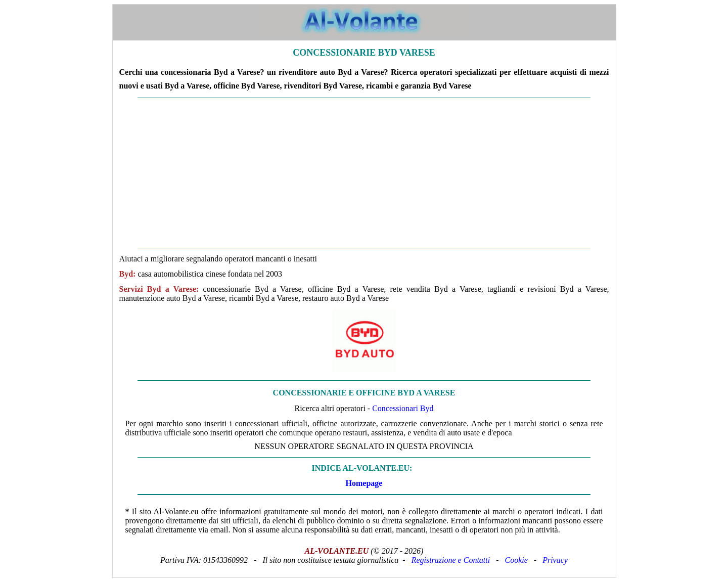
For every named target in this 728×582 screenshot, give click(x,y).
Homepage (364, 483)
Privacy (555, 560)
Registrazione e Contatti (451, 560)
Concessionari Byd (403, 408)
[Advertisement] (364, 173)
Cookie (516, 560)
